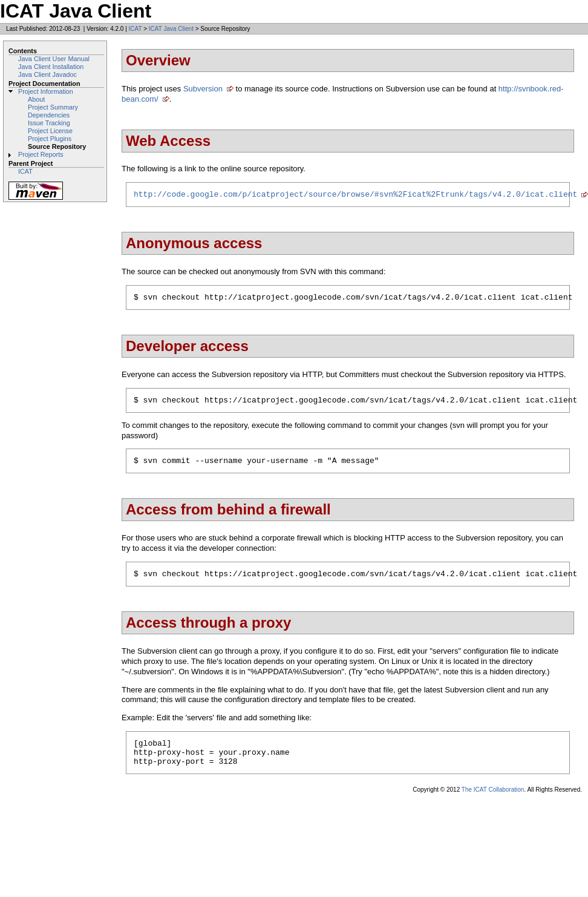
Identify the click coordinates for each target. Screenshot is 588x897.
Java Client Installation (51, 67)
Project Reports (41, 154)
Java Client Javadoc (47, 74)
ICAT (136, 29)
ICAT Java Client (171, 29)
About (36, 99)
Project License (50, 131)
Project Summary (53, 107)
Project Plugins (50, 139)
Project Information (46, 91)
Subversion (203, 89)
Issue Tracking (49, 123)
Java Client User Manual (54, 59)
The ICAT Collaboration (493, 804)
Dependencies (49, 115)
